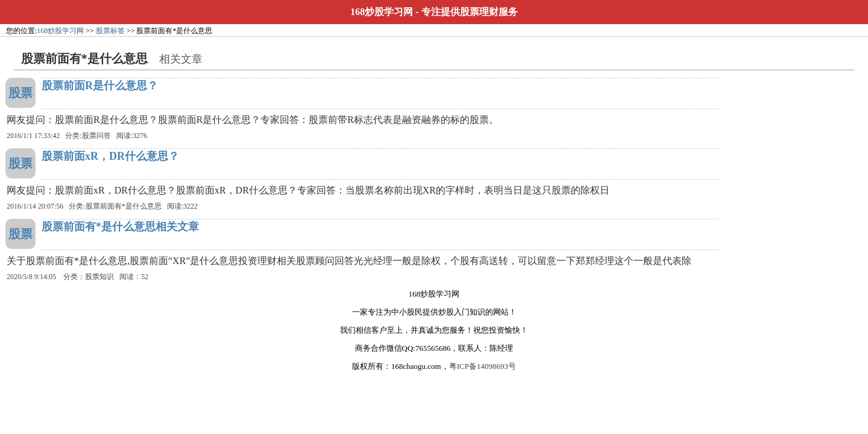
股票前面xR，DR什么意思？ (110, 156)
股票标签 (110, 31)
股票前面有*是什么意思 (124, 206)
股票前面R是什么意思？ (100, 86)
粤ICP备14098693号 (483, 366)
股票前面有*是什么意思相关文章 (120, 227)
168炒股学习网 (382, 12)
